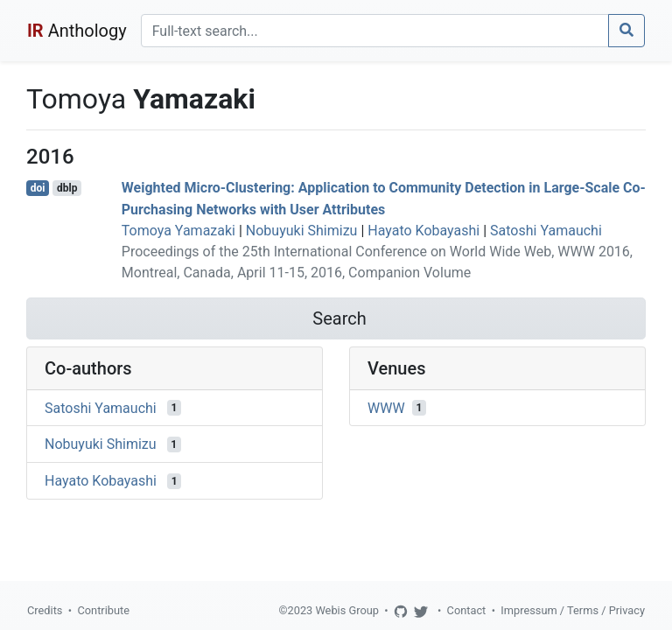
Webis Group (347, 610)
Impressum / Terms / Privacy (573, 610)
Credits (45, 610)
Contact (467, 610)
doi (38, 188)
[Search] (375, 31)
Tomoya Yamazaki (178, 231)
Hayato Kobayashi (423, 231)
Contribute (103, 610)
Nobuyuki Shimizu (302, 231)
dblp (67, 188)
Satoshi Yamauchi (546, 231)
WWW (386, 407)
